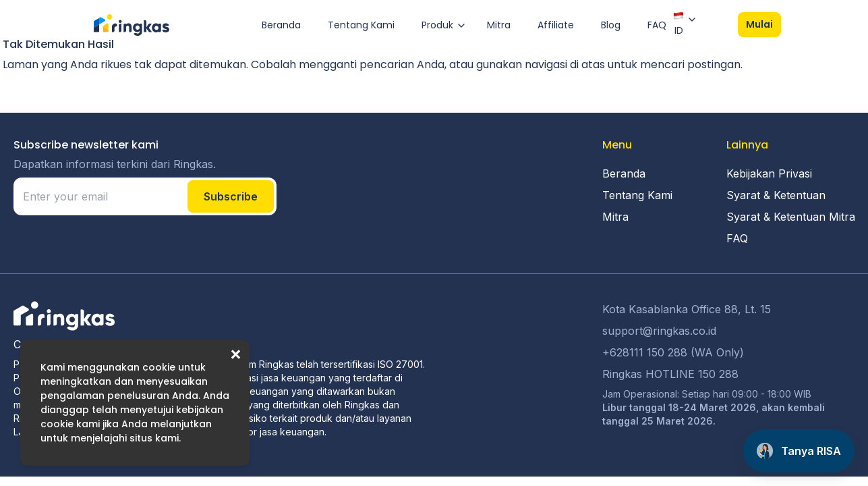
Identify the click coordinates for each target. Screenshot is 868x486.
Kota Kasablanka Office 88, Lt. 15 (687, 309)
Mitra (499, 25)
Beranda (281, 25)
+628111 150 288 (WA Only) (673, 352)
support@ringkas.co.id (659, 331)
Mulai (759, 24)
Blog (611, 25)
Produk (437, 25)
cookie (159, 367)
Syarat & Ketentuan (776, 195)
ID (678, 24)
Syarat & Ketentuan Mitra (791, 217)
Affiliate (556, 25)
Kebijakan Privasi (769, 173)
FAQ (657, 25)
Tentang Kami (361, 25)
